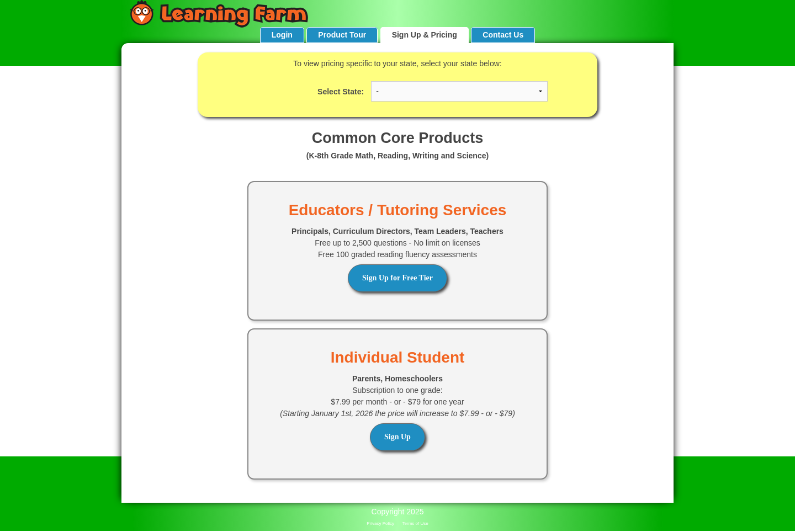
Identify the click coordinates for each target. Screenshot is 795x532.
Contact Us (503, 35)
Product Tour (342, 35)
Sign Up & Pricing (425, 35)
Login (282, 35)
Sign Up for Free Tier (397, 278)
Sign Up (397, 437)
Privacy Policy (380, 523)
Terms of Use (415, 523)
